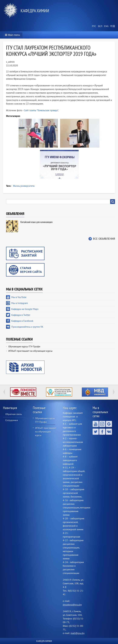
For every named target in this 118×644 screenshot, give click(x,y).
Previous (4, 392)
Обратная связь (14, 414)
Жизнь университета (24, 186)
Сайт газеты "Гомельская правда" (41, 110)
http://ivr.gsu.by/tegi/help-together (23, 392)
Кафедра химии (35, 11)
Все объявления (104, 239)
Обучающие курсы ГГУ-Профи (24, 346)
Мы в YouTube (19, 297)
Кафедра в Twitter (21, 315)
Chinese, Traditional (112, 26)
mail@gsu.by (78, 633)
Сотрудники (12, 420)
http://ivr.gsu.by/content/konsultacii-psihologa (59, 392)
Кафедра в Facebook (22, 321)
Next (114, 392)
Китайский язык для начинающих (36, 222)
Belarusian (100, 26)
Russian (94, 26)
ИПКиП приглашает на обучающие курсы (30, 351)
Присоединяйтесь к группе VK (27, 327)
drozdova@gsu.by (72, 605)
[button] (13, 35)
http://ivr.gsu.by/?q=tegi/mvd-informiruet (95, 392)
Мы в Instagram (20, 303)
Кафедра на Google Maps (25, 309)
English (106, 26)
